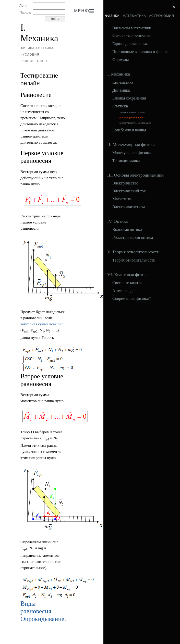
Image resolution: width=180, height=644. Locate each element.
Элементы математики (132, 28)
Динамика (121, 90)
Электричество (125, 183)
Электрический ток (129, 191)
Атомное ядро (124, 291)
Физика (112, 16)
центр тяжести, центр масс (135, 123)
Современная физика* (132, 299)
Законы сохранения (129, 98)
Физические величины (132, 36)
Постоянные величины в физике (140, 52)
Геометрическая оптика (133, 238)
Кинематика (123, 82)
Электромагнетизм (129, 207)
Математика (134, 16)
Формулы (121, 60)
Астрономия (162, 16)
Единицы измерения (130, 44)
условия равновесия (131, 117)
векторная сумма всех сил (42, 324)
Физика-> (29, 48)
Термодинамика (126, 161)
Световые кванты (127, 283)
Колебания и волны (129, 130)
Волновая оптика (127, 230)
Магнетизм (122, 199)
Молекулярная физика (131, 153)
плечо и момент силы (132, 112)
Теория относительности (134, 260)
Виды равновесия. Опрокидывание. (43, 611)
